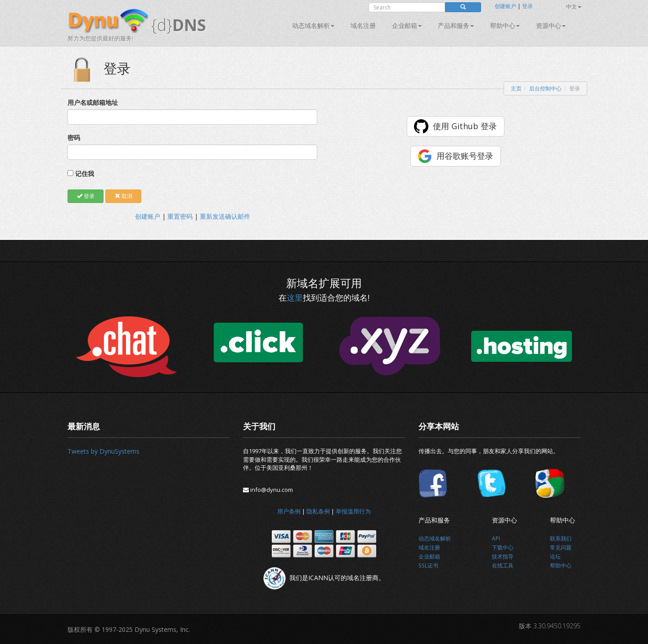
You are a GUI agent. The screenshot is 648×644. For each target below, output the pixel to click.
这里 (295, 297)
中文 (574, 7)
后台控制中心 (545, 88)
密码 (74, 137)
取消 (124, 196)
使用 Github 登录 (465, 126)
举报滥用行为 (353, 511)
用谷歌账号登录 (465, 156)
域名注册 (363, 25)
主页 (516, 88)
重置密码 (180, 216)
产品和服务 (456, 25)
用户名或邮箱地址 (93, 102)
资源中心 (551, 25)
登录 (527, 6)
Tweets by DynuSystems (103, 451)
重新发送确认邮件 (225, 216)
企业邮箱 (407, 25)
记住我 (85, 173)
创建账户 (505, 6)
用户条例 (289, 511)
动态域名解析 (313, 25)
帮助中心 (505, 25)
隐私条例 (318, 511)
